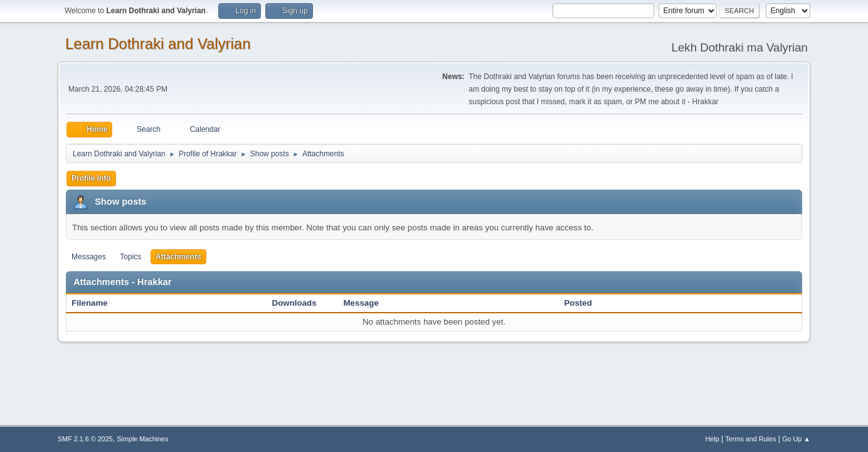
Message (361, 303)
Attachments (178, 257)
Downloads (294, 303)
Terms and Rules (751, 439)
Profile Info (91, 178)
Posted (578, 303)
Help (712, 439)
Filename (96, 303)
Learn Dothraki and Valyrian (158, 44)
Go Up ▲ (796, 439)
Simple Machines (142, 439)
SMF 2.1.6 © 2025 (85, 439)
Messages (89, 257)
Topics (130, 257)
